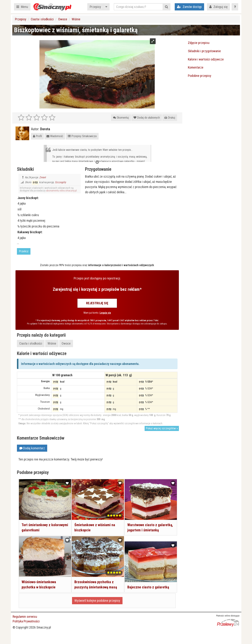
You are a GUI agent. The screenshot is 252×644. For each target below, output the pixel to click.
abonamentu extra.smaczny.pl (61, 191)
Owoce (63, 19)
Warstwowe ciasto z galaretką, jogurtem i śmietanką (143, 527)
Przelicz (24, 251)
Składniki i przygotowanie (204, 51)
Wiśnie (76, 19)
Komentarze (196, 67)
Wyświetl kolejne (97, 601)
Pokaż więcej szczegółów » (162, 428)
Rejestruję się (97, 303)
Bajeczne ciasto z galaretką (148, 584)
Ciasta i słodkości (42, 19)
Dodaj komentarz (32, 448)
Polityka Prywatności (26, 621)
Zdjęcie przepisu (199, 43)
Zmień (43, 177)
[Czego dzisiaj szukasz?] (138, 7)
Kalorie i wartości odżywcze (206, 59)
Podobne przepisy (200, 76)
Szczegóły (60, 182)
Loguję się (105, 313)
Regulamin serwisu (25, 617)
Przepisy (95, 7)
